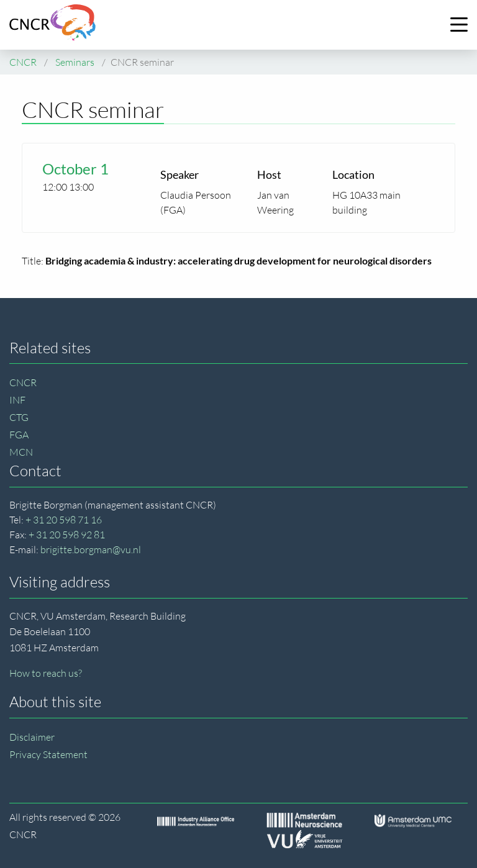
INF (17, 400)
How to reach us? (46, 673)
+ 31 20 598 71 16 (64, 520)
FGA (19, 435)
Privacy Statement (48, 754)
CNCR (23, 382)
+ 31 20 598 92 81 (67, 535)
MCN (21, 452)
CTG (19, 417)
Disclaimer (32, 737)
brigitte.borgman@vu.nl (91, 549)
